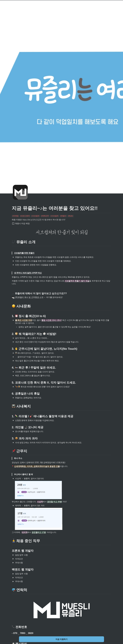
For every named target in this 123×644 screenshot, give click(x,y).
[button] (13, 555)
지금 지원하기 (61, 639)
